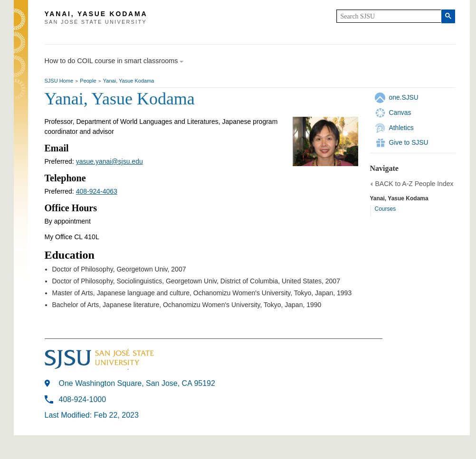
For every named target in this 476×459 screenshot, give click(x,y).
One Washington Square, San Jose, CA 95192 (137, 383)
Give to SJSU (409, 142)
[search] (389, 16)
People (88, 81)
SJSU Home (59, 81)
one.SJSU (404, 97)
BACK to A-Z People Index (414, 184)
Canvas (400, 112)
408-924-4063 (97, 191)
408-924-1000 (83, 399)
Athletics (401, 128)
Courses (386, 209)
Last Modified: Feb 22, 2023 (92, 415)
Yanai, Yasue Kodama (129, 81)
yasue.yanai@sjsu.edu (109, 161)
